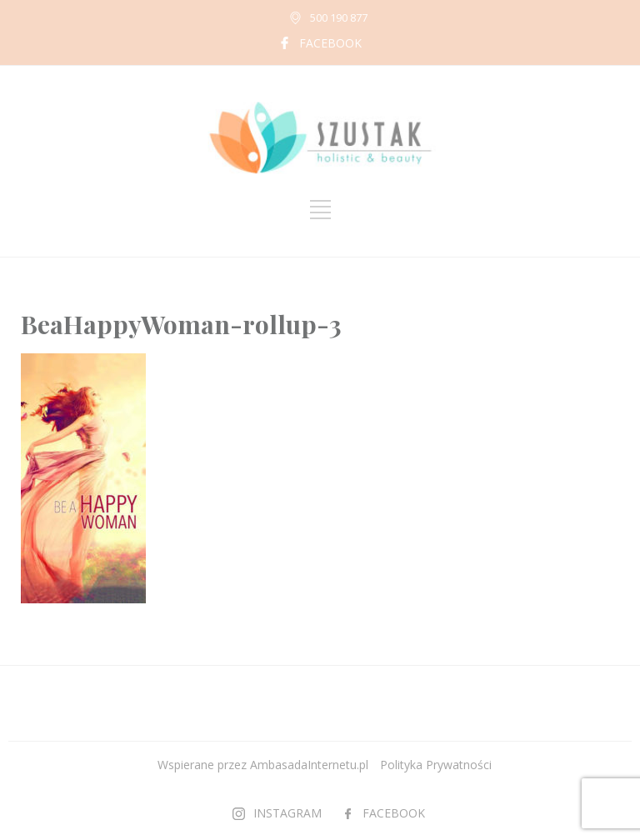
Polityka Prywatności (436, 765)
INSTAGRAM (287, 813)
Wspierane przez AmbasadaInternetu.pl (263, 765)
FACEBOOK (330, 43)
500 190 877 (339, 17)
